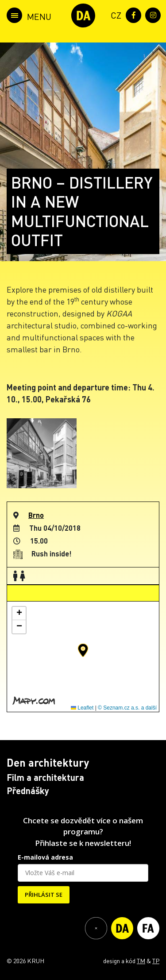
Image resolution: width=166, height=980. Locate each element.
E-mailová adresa (45, 857)
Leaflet (82, 708)
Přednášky (28, 791)
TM (141, 961)
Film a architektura (45, 777)
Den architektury (48, 762)
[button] (83, 650)
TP (156, 961)
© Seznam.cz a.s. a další (127, 708)
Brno (36, 515)
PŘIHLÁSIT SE (44, 895)
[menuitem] (114, 14)
